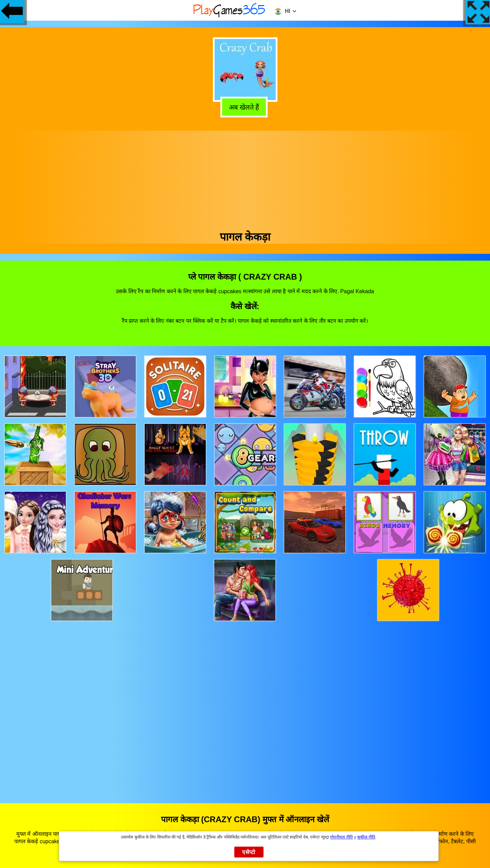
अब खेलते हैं (246, 108)
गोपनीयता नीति (341, 837)
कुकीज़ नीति (366, 837)
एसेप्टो (249, 852)
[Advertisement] (245, 178)
